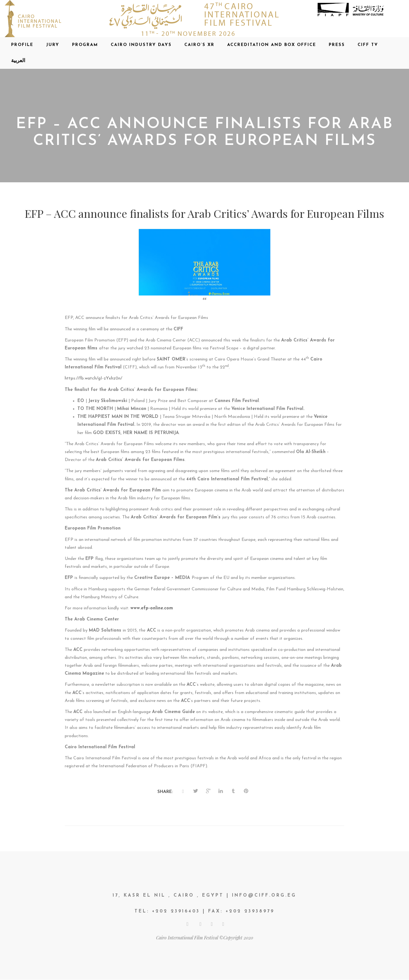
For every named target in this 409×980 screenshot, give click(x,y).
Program (85, 45)
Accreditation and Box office (272, 45)
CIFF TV (368, 45)
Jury (53, 45)
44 (204, 299)
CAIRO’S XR (199, 45)
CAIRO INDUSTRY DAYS (141, 45)
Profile (22, 45)
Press (337, 45)
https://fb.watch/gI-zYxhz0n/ (93, 378)
